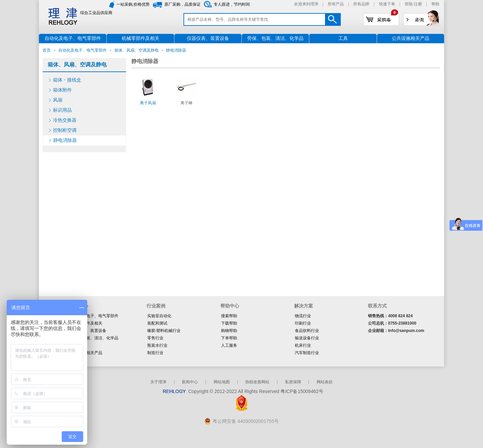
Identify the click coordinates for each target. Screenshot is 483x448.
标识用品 (62, 110)
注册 (418, 4)
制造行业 (155, 353)
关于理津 (158, 382)
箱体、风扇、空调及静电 (137, 50)
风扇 (58, 100)
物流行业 (303, 316)
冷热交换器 (65, 120)
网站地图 (222, 382)
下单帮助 (229, 338)
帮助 (435, 4)
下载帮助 (229, 323)
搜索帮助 (229, 316)
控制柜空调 (65, 130)
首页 (47, 50)
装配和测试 (157, 323)
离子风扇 (148, 103)
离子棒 (186, 103)
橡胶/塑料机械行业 (164, 331)
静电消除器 (65, 140)
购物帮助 (229, 331)
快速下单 (387, 4)
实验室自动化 (159, 316)
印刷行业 (303, 323)
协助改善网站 (257, 382)
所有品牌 (361, 4)
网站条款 (325, 382)
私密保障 (293, 382)
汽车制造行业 (307, 353)
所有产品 (336, 4)
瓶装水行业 (157, 345)
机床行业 (303, 345)
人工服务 (229, 345)
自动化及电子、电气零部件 (83, 50)
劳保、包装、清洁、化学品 (94, 338)
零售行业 (155, 338)
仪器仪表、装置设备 (88, 331)
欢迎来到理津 (306, 4)
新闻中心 (190, 382)
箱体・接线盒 (67, 80)
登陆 (409, 4)
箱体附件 (62, 90)
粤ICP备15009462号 (302, 391)
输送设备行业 (307, 338)
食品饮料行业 (307, 331)
